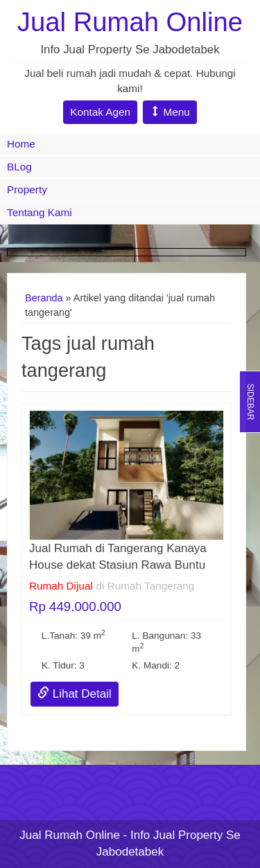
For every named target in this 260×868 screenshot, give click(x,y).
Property (27, 189)
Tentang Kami (40, 212)
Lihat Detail (75, 694)
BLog (19, 167)
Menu (170, 112)
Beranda (44, 298)
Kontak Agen (100, 112)
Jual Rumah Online (130, 22)
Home (21, 144)
